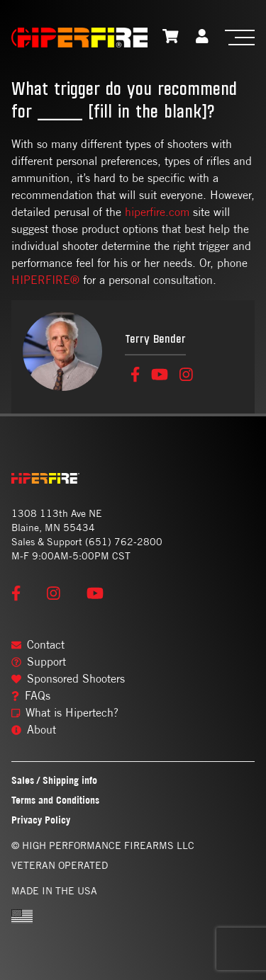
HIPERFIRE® (45, 280)
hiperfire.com (157, 212)
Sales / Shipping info (54, 780)
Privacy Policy (41, 820)
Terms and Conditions (55, 800)
